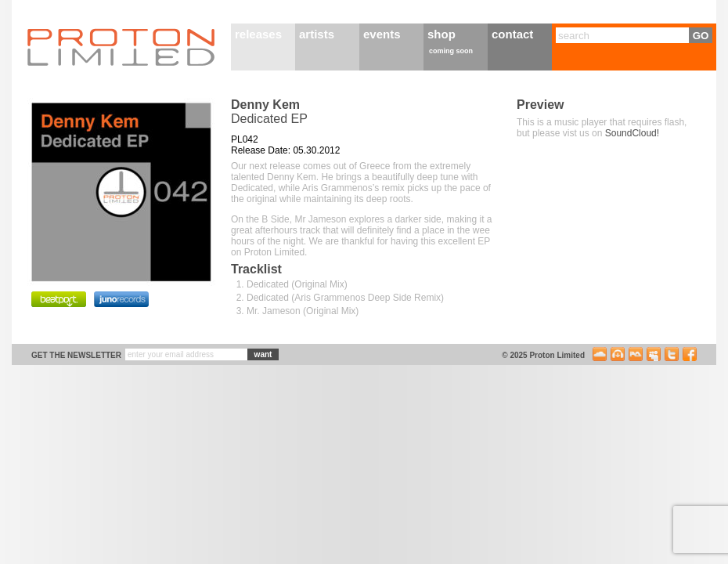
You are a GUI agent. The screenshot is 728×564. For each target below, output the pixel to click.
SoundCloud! (632, 133)
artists (317, 34)
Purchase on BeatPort (59, 299)
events (382, 34)
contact (512, 34)
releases (258, 34)
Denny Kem (265, 105)
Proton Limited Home (121, 47)
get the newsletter (76, 355)
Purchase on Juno (121, 299)
